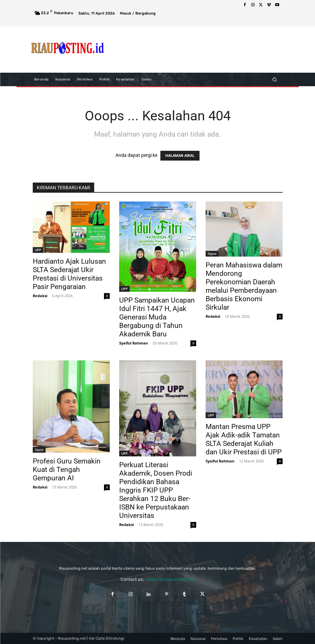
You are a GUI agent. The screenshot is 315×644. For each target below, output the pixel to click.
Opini (212, 254)
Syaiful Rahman (134, 343)
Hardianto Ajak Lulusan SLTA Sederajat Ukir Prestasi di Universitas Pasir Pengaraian (69, 274)
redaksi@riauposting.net (170, 579)
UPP (38, 250)
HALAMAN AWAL (180, 156)
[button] (274, 79)
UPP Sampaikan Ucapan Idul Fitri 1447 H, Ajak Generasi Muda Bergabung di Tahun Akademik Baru (157, 317)
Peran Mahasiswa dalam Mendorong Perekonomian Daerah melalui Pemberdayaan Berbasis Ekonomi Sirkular (244, 286)
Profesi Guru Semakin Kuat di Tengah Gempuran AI (67, 470)
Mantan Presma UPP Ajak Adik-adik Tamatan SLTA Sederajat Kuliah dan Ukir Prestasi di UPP (244, 439)
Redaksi (40, 296)
